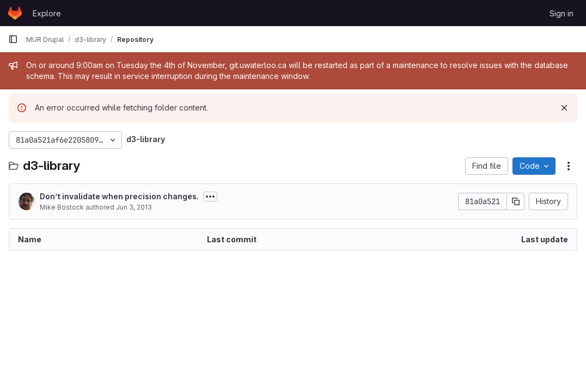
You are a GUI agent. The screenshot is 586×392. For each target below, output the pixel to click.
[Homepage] (15, 13)
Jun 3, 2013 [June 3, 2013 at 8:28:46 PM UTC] (134, 207)
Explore (47, 13)
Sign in (561, 13)
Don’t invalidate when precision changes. (119, 196)
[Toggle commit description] (210, 197)
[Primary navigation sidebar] (13, 39)
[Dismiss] (564, 108)
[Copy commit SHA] (516, 201)
